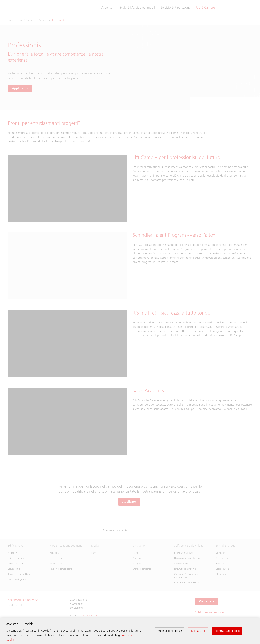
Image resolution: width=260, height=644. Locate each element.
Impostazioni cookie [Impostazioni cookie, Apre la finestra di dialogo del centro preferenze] (169, 632)
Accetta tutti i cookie (227, 632)
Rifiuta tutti (198, 632)
